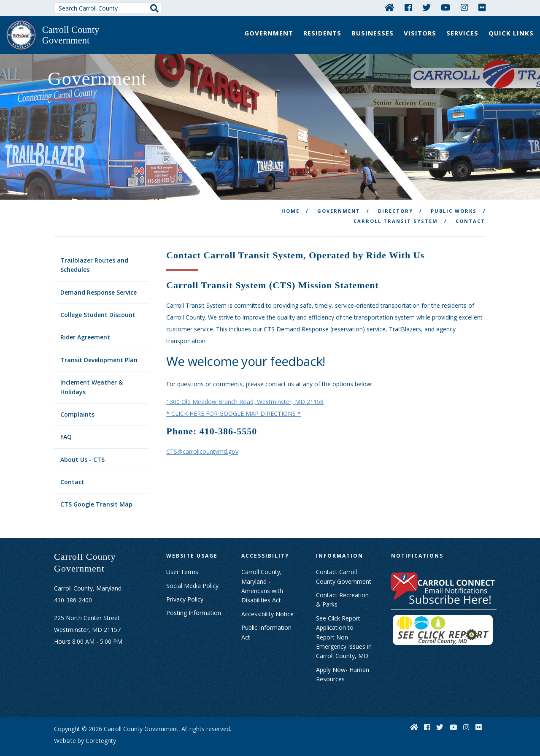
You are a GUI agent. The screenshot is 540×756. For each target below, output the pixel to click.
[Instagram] (464, 7)
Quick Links (511, 33)
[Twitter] (427, 7)
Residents (322, 33)
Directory (396, 198)
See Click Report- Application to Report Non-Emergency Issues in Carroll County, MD (344, 625)
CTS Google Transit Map (96, 492)
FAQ (66, 424)
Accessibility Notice (267, 601)
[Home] (390, 7)
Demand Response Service (99, 280)
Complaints (77, 402)
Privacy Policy (185, 587)
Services (462, 33)
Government (269, 33)
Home (290, 198)
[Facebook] (408, 7)
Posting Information (194, 600)
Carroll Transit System (396, 208)
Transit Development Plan (99, 347)
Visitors (420, 33)
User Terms (182, 559)
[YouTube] (446, 7)
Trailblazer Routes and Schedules (94, 252)
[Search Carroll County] (108, 8)
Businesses (373, 33)
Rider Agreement (85, 325)
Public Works (454, 198)
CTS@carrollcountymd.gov (202, 439)
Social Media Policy (192, 573)
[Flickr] (482, 7)
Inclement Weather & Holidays (92, 374)
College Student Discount (98, 302)
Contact (72, 469)
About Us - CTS (82, 447)
